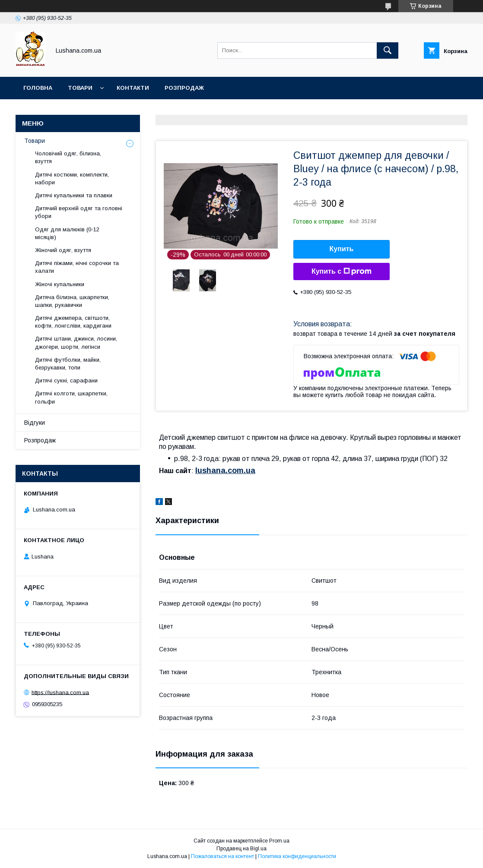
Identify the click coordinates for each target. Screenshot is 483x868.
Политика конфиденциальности (297, 856)
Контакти (133, 88)
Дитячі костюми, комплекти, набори (72, 178)
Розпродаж (184, 88)
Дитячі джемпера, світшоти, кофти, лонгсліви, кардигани (73, 322)
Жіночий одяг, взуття (63, 250)
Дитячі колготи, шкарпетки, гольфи (71, 397)
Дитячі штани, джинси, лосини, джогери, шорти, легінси (76, 342)
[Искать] (388, 51)
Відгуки (35, 423)
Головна (38, 88)
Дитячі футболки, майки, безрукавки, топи (68, 364)
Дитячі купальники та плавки (74, 195)
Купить (342, 249)
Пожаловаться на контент (222, 856)
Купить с (342, 271)
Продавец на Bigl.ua (241, 849)
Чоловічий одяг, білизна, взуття (68, 157)
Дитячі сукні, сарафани (66, 380)
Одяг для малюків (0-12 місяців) (67, 233)
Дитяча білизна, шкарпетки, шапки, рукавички (72, 301)
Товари (80, 88)
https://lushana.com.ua (60, 692)
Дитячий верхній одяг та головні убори (79, 212)
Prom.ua (279, 841)
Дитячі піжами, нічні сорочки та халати (77, 267)
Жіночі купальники (60, 284)
